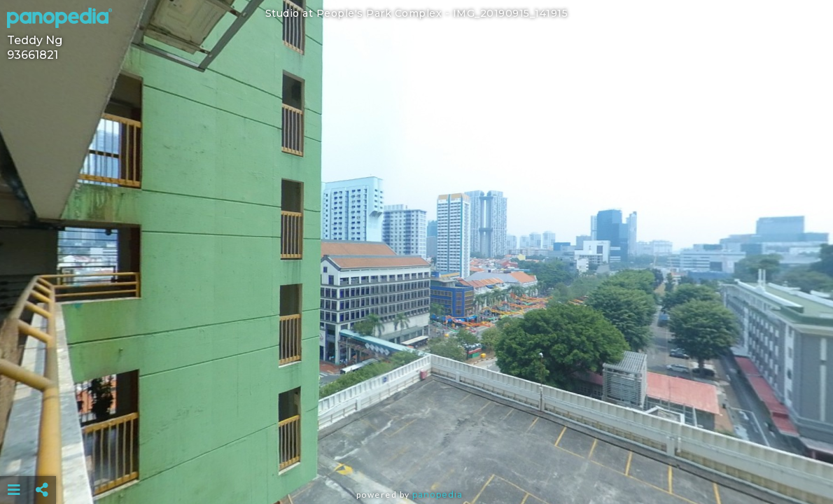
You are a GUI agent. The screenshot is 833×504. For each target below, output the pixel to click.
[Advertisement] (416, 455)
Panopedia (437, 495)
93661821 (33, 55)
